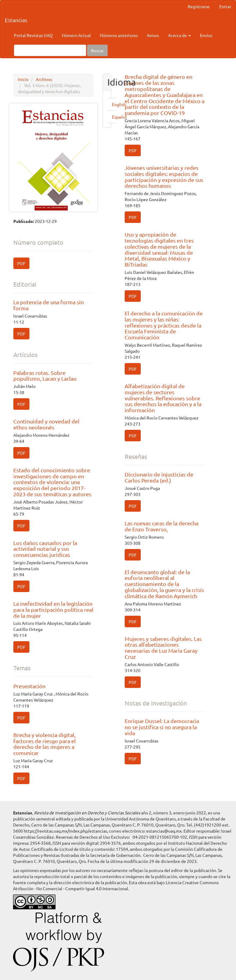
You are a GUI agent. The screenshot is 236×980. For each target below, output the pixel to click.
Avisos (153, 35)
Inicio (23, 79)
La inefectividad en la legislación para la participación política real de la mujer (53, 610)
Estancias (16, 20)
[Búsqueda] (50, 50)
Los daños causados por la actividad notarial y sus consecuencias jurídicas (45, 549)
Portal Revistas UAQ (33, 35)
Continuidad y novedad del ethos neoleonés (46, 424)
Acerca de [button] (179, 35)
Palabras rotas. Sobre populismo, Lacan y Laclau (45, 376)
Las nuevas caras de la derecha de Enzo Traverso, (162, 526)
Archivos (44, 79)
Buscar (97, 50)
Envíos (206, 35)
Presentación (29, 686)
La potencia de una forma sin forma (49, 305)
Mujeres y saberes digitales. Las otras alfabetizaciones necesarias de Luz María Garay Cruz (163, 648)
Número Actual (76, 35)
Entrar (225, 6)
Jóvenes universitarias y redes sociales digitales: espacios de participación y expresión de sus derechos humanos (164, 177)
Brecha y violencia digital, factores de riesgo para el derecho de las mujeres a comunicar (45, 744)
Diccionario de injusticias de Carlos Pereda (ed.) (159, 477)
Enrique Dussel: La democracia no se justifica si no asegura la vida (162, 727)
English (119, 104)
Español (119, 117)
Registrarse (199, 6)
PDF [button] (21, 263)
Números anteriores (119, 35)
